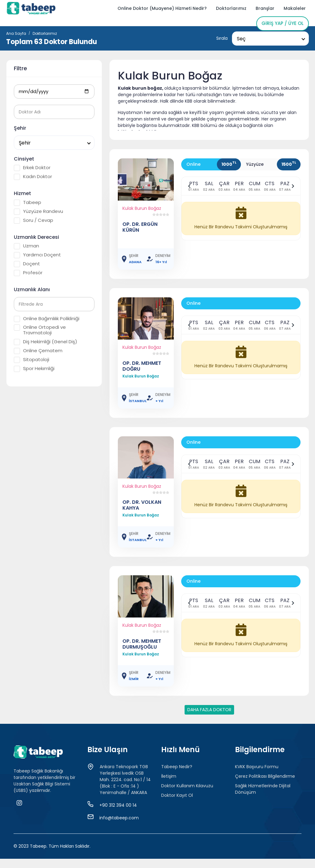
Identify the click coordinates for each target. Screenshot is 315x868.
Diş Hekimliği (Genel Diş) (46, 342)
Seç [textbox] (241, 39)
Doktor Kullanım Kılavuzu (187, 786)
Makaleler (295, 8)
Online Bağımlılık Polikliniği (47, 319)
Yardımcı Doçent (37, 255)
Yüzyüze (255, 164)
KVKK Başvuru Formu (257, 767)
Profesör (28, 273)
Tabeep (28, 202)
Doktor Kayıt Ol (177, 795)
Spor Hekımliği (34, 369)
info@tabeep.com (119, 818)
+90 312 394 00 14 (118, 805)
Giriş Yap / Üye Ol (283, 23)
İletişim (169, 776)
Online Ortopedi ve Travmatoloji (40, 330)
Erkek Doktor (32, 168)
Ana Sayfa (16, 33)
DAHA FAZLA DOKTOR (209, 710)
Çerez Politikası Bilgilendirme (265, 776)
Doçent (27, 264)
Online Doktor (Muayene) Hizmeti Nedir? (162, 8)
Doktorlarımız (231, 8)
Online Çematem (38, 351)
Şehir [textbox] (25, 143)
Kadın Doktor (33, 177)
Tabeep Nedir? (177, 767)
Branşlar (265, 8)
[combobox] (270, 39)
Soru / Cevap (34, 220)
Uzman (26, 246)
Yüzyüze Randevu (38, 211)
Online (193, 164)
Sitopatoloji (32, 360)
